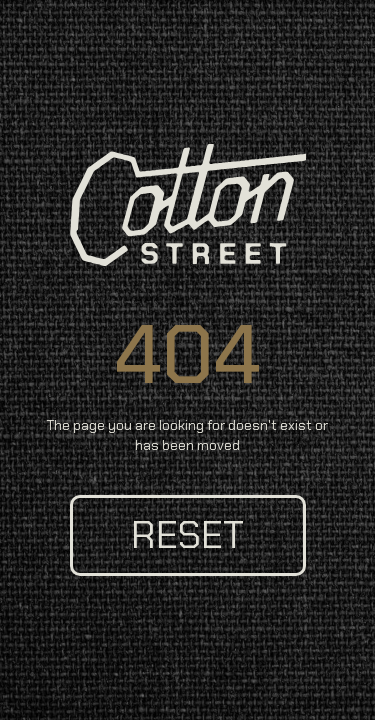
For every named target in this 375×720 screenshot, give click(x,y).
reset (187, 535)
